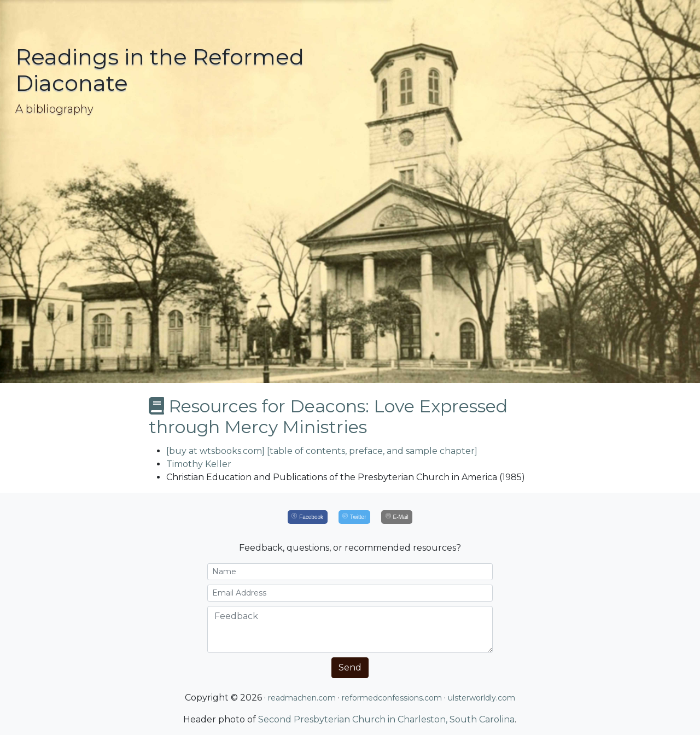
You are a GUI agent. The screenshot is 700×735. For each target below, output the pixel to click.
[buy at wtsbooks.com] (215, 451)
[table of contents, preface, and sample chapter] (372, 451)
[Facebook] (308, 517)
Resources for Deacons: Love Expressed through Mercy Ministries (328, 416)
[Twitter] (354, 517)
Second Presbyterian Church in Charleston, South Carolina (386, 719)
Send (350, 667)
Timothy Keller (199, 464)
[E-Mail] (397, 517)
